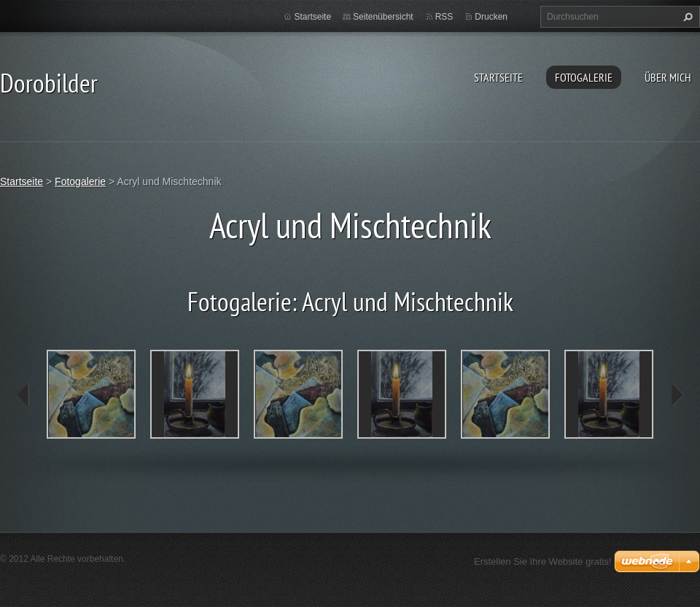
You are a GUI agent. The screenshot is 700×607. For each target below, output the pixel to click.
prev (23, 395)
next (677, 395)
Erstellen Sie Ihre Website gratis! (542, 561)
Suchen (686, 17)
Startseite (498, 77)
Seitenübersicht (383, 17)
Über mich (668, 77)
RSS (444, 17)
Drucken (491, 17)
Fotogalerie (584, 77)
